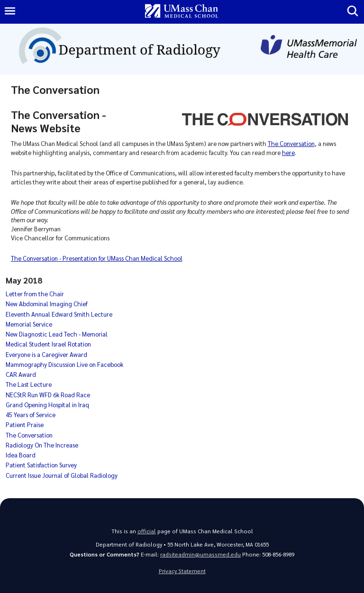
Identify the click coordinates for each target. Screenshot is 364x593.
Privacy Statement (182, 571)
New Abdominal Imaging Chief (47, 304)
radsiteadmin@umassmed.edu (200, 554)
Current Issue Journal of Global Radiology (62, 475)
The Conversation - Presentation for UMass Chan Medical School (97, 258)
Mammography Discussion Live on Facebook (64, 364)
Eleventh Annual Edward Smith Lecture (59, 314)
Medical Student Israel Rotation (48, 344)
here (288, 152)
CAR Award (21, 374)
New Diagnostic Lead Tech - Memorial (57, 334)
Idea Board (21, 455)
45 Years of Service (31, 415)
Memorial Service (29, 324)
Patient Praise (25, 424)
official (147, 531)
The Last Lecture (29, 384)
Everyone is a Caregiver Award (46, 354)
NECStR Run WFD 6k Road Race (48, 395)
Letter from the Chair (35, 294)
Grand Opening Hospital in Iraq (47, 405)
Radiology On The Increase (42, 445)
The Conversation (291, 143)
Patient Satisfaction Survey (41, 465)
